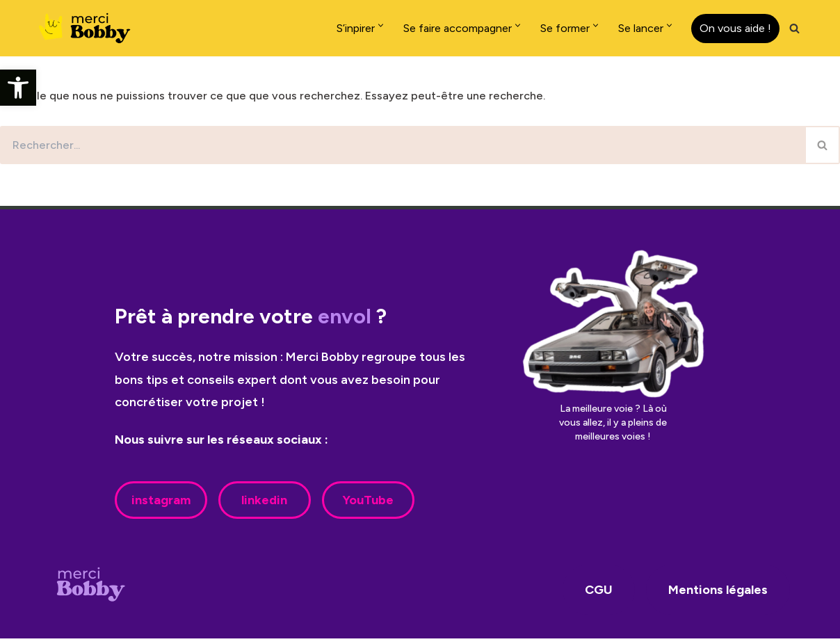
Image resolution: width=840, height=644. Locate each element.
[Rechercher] (794, 28)
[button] (18, 88)
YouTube (368, 506)
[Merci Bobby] (89, 28)
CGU (599, 595)
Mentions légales (718, 595)
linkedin (264, 506)
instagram (161, 506)
